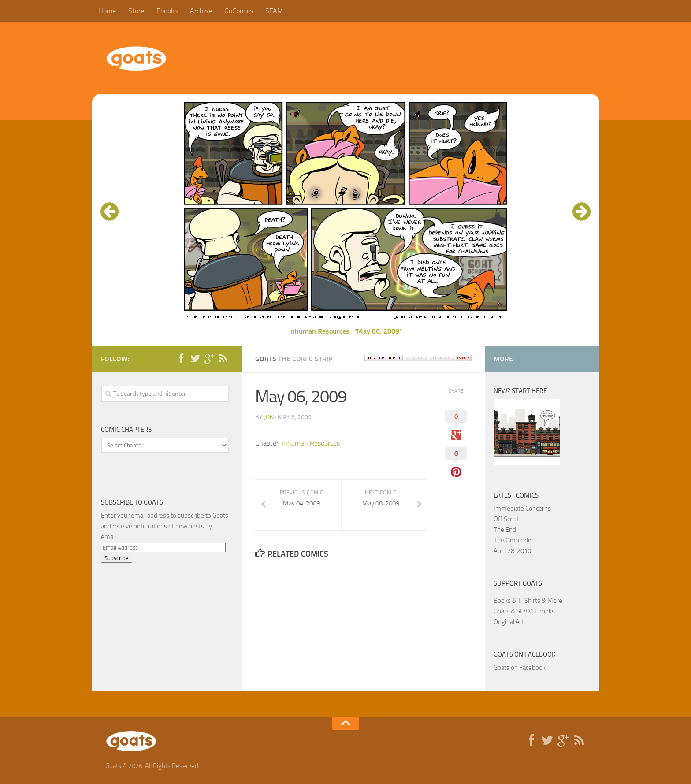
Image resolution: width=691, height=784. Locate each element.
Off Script (506, 519)
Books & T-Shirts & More (528, 601)
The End (505, 530)
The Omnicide (513, 540)
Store (136, 11)
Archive (201, 11)
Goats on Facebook (525, 654)
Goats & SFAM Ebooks (524, 611)
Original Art (509, 622)
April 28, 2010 (512, 551)
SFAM (274, 11)
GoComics (239, 11)
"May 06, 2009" (378, 331)
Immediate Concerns (522, 509)
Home (107, 11)
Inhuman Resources (319, 331)
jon (269, 417)
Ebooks (167, 11)
